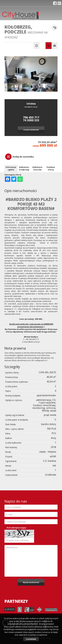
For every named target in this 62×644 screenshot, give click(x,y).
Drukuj (55, 46)
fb (55, 3)
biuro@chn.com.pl (31, 107)
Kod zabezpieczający (16, 528)
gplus (59, 3)
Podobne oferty (51, 168)
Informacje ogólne (11, 168)
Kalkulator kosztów (38, 168)
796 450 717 (31, 117)
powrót (54, 28)
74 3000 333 (31, 120)
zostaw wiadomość (31, 130)
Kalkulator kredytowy (24, 168)
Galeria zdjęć (49, 46)
